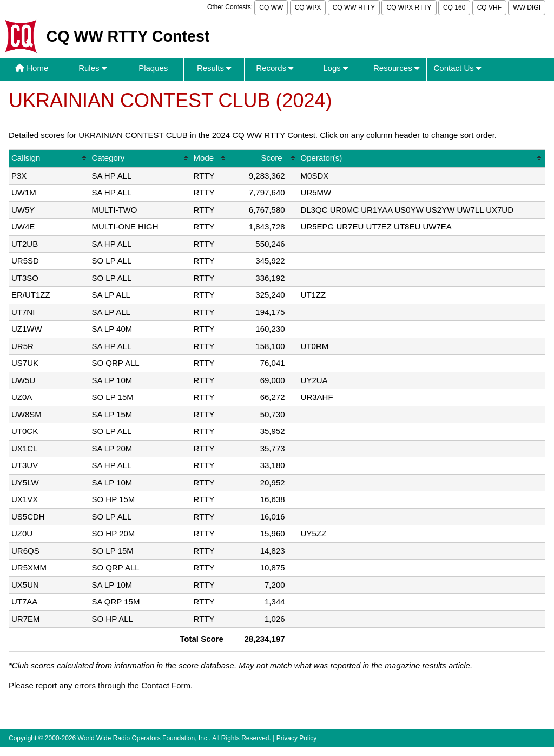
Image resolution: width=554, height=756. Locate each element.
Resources (396, 68)
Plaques (153, 68)
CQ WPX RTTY (409, 8)
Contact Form (166, 685)
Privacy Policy (297, 738)
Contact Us (457, 68)
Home (32, 68)
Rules (93, 68)
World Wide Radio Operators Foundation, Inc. (144, 738)
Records (275, 68)
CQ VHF (489, 8)
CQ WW (271, 8)
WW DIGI (527, 8)
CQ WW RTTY (354, 8)
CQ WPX (308, 8)
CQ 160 (454, 8)
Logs (335, 68)
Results (214, 68)
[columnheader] (50, 159)
